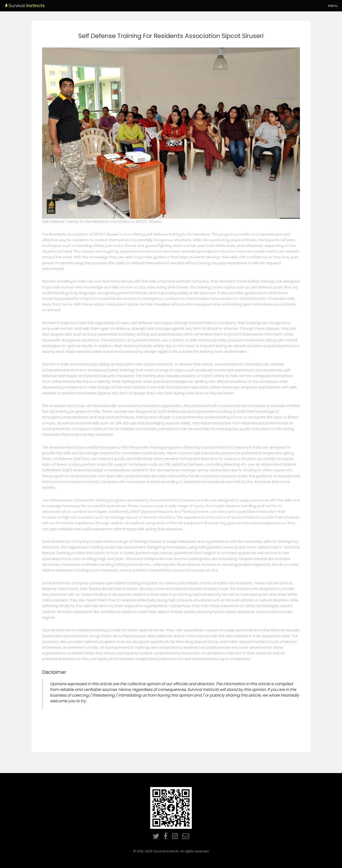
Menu (333, 6)
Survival (41, 6)
